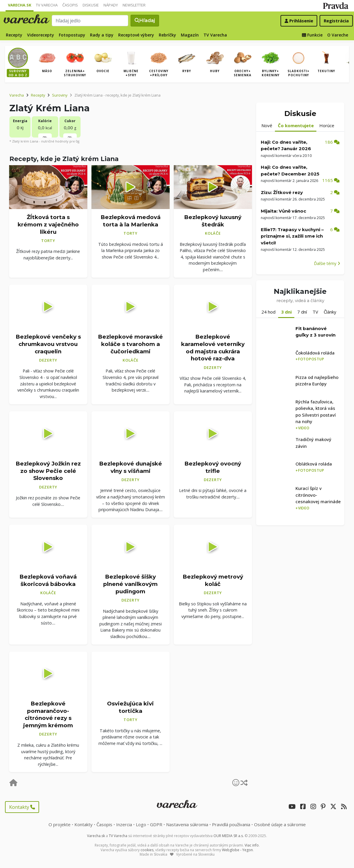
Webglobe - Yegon (237, 850)
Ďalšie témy (327, 263)
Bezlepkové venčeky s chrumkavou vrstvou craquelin (48, 344)
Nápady (111, 5)
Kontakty (22, 807)
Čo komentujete (296, 125)
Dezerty (48, 360)
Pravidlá (231, 824)
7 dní (302, 312)
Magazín (190, 35)
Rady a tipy (102, 35)
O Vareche (338, 35)
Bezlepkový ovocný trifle (213, 467)
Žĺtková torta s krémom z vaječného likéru (48, 224)
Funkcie (312, 35)
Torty (48, 241)
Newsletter (134, 5)
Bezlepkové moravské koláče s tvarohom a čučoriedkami (130, 344)
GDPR (156, 824)
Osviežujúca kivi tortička (130, 707)
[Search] (90, 21)
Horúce (327, 125)
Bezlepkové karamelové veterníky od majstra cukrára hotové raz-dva (213, 348)
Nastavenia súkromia (187, 824)
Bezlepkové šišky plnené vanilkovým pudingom (130, 584)
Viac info (252, 845)
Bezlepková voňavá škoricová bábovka (48, 580)
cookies (147, 850)
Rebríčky (167, 35)
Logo (141, 824)
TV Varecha (47, 5)
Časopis (70, 5)
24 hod (268, 312)
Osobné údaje (280, 824)
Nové (267, 125)
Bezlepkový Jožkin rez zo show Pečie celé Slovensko (48, 471)
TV (315, 312)
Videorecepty (41, 35)
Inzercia (124, 824)
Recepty (14, 35)
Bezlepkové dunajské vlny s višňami (131, 467)
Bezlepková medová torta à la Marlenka (131, 221)
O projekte (60, 824)
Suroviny (60, 95)
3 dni (286, 312)
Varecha (17, 95)
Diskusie (91, 5)
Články (330, 312)
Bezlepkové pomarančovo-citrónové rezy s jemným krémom (48, 714)
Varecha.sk (20, 5)
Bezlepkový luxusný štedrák (213, 221)
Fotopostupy (72, 35)
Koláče (213, 233)
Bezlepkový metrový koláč (213, 580)
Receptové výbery (136, 35)
